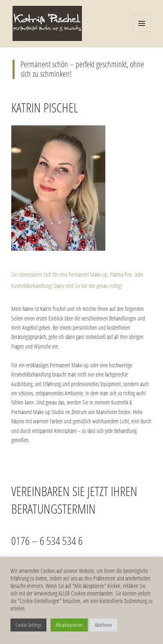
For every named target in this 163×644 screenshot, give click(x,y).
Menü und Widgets (142, 32)
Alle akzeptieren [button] (69, 625)
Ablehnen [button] (103, 625)
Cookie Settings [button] (28, 625)
